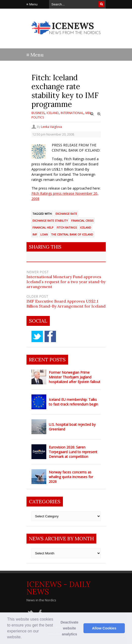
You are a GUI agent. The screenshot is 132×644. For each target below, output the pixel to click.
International (72, 113)
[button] (24, 638)
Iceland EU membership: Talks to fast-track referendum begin (73, 402)
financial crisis (82, 221)
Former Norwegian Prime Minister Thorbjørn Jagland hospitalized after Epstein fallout (75, 377)
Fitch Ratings (67, 227)
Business (38, 113)
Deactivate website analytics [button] (69, 628)
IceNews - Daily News (59, 588)
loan (44, 234)
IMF (35, 234)
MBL (88, 113)
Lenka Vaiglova (52, 127)
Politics (38, 117)
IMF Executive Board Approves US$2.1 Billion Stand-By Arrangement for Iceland (66, 304)
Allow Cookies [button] (104, 628)
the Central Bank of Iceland (72, 234)
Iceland (53, 113)
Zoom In (99, 114)
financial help (43, 227)
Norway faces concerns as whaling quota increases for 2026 (71, 477)
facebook (50, 336)
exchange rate (66, 214)
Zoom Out (92, 114)
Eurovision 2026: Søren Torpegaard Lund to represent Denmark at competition (73, 452)
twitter (37, 336)
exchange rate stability (50, 221)
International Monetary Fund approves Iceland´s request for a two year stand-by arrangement (66, 282)
